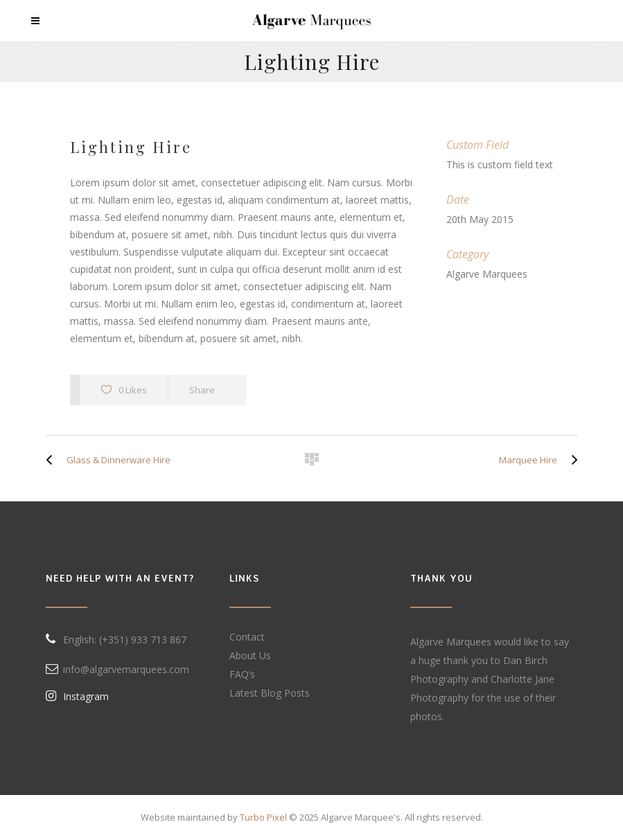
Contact (247, 637)
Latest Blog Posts (270, 693)
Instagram (77, 696)
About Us (250, 655)
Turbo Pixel (263, 817)
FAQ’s (242, 674)
